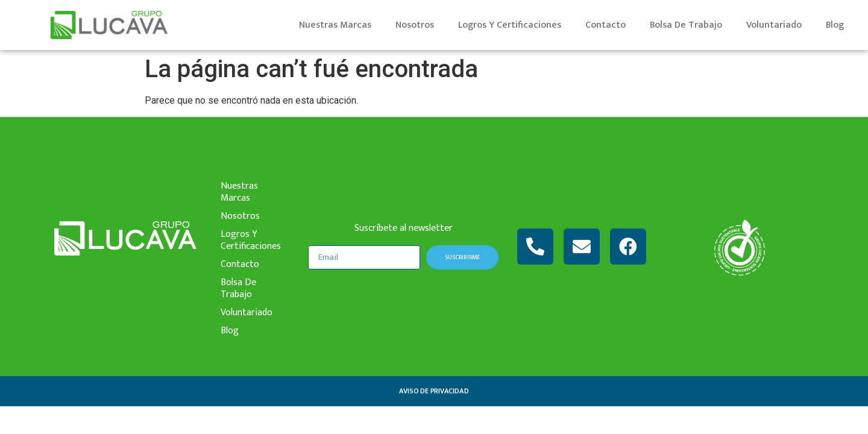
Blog (835, 25)
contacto (605, 25)
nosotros (415, 25)
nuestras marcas (335, 25)
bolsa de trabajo (686, 25)
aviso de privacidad (434, 391)
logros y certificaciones (510, 25)
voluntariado (774, 25)
